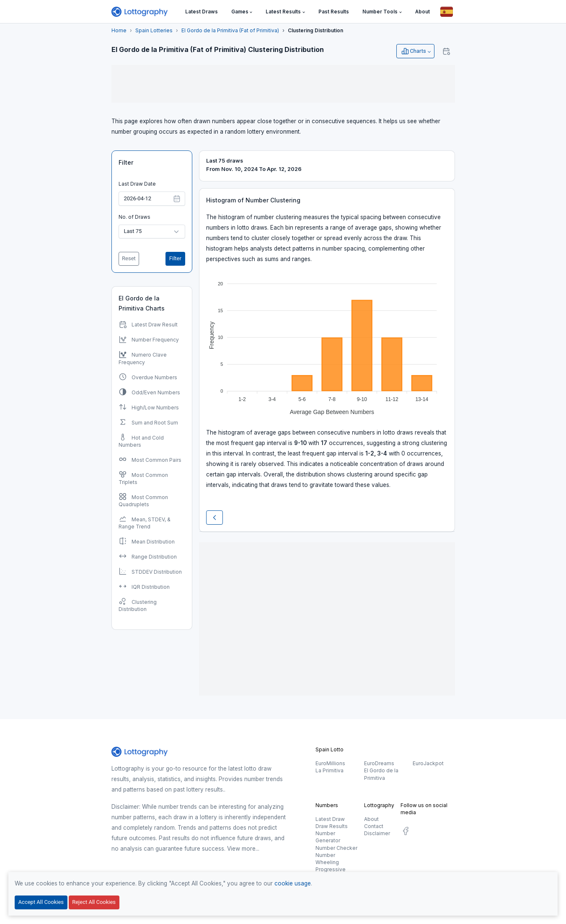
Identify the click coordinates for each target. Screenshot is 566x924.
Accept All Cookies (41, 902)
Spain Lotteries (154, 30)
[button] (242, 12)
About (371, 819)
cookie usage (293, 883)
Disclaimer (377, 833)
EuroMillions (330, 763)
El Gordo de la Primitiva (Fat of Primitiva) (230, 30)
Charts (414, 51)
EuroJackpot (428, 763)
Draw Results (332, 826)
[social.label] (406, 832)
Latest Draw (330, 819)
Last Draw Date (137, 184)
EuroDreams (379, 763)
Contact (374, 826)
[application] (327, 344)
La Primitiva (330, 770)
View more (241, 849)
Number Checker (336, 848)
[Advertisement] (283, 84)
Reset (129, 258)
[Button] (447, 12)
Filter (126, 162)
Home (119, 30)
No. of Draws (134, 217)
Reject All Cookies (94, 902)
